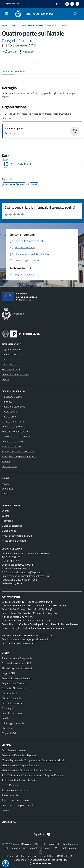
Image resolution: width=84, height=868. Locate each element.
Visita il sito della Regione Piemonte (20, 765)
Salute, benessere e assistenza (18, 451)
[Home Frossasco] (32, 14)
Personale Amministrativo (15, 374)
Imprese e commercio (13, 441)
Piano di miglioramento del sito (18, 668)
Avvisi (5, 494)
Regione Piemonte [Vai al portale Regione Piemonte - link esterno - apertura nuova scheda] (12, 4)
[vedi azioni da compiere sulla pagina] (26, 52)
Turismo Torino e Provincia (15, 790)
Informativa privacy (12, 703)
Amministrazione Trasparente (17, 658)
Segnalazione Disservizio (15, 683)
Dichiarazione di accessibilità (16, 663)
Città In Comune (68, 848)
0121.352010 (14, 561)
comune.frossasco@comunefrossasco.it (29, 576)
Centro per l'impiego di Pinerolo (18, 805)
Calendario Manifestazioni (32, 25)
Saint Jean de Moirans (13, 750)
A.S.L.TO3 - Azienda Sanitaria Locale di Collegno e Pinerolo (32, 775)
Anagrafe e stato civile (14, 407)
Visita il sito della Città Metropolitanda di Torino (26, 770)
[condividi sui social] (9, 52)
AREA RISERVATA (40, 863)
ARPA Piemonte (10, 795)
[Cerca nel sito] (76, 14)
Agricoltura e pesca (12, 397)
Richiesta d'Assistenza (13, 688)
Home (5, 25)
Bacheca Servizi (10, 693)
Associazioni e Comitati (14, 541)
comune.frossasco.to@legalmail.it (26, 572)
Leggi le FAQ (8, 673)
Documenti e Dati (11, 364)
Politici (5, 379)
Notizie (5, 484)
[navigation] (6, 14)
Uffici (4, 359)
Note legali (8, 708)
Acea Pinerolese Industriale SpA (18, 780)
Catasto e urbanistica (13, 422)
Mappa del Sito (10, 733)
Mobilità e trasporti (12, 446)
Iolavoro (6, 810)
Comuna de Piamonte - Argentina (19, 755)
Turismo (6, 461)
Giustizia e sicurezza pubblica (17, 436)
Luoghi (5, 516)
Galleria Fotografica (12, 526)
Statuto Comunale (11, 698)
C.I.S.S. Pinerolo (10, 785)
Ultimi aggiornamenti (13, 723)
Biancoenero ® (21, 860)
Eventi (5, 511)
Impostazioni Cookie (12, 713)
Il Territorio (7, 521)
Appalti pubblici (10, 412)
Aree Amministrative (13, 354)
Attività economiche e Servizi (17, 536)
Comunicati (8, 489)
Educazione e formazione (15, 432)
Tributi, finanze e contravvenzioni (19, 456)
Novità (14, 25)
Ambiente (7, 402)
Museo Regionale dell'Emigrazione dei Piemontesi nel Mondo (33, 760)
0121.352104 (13, 557)
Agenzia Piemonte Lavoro (15, 800)
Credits (5, 718)
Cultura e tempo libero (13, 427)
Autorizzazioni (9, 417)
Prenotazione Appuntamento (17, 678)
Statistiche (8, 728)
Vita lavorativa (9, 466)
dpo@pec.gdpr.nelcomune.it (21, 643)
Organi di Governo (11, 350)
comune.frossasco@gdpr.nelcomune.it (28, 639)
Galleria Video (9, 531)
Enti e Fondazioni (11, 369)
